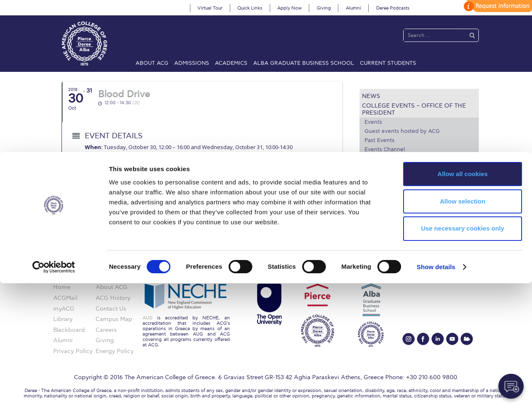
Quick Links (250, 8)
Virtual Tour (210, 8)
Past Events (379, 140)
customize (497, 6)
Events (373, 122)
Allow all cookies (463, 298)
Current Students (388, 63)
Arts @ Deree (384, 177)
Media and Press (390, 187)
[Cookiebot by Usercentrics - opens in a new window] (54, 391)
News (371, 96)
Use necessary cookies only (463, 352)
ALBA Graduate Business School (304, 63)
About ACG (152, 63)
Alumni (353, 8)
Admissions (192, 63)
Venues (374, 168)
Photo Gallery (382, 159)
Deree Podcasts (393, 8)
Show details (436, 391)
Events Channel (385, 150)
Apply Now (289, 8)
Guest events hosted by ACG (402, 131)
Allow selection (462, 325)
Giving (324, 8)
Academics (231, 63)
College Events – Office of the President (414, 109)
